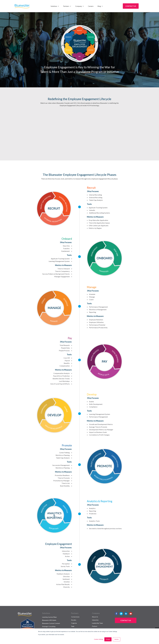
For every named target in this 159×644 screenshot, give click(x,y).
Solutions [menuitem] (54, 6)
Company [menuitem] (79, 6)
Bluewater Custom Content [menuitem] (51, 623)
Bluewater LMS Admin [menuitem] (49, 620)
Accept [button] (108, 639)
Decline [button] (117, 639)
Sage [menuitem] (73, 626)
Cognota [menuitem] (74, 623)
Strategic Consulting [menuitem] (49, 626)
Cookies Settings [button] (99, 639)
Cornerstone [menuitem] (75, 617)
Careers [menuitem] (91, 6)
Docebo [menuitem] (74, 620)
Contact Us (131, 6)
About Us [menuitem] (95, 617)
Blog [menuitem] (99, 6)
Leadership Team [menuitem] (97, 623)
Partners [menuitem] (66, 6)
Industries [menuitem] (95, 620)
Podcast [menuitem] (95, 626)
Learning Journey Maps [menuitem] (49, 617)
